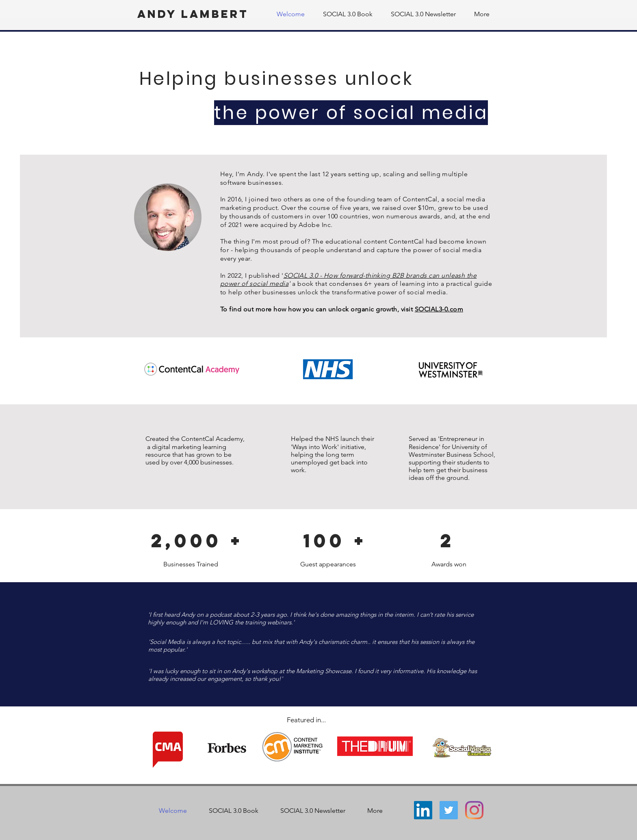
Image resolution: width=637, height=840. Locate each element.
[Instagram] (474, 810)
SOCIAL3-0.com (439, 309)
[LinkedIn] (423, 810)
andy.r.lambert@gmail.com (308, 780)
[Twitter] (449, 810)
